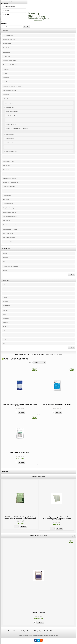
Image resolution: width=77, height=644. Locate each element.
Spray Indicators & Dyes (9, 208)
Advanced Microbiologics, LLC (11, 266)
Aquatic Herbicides (9, 143)
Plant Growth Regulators (9, 187)
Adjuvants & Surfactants (9, 39)
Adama (5, 253)
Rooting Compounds (8, 204)
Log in (2, 7)
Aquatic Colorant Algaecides (13, 116)
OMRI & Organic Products (10, 178)
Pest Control (6, 199)
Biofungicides (6, 52)
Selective (5, 331)
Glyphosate (6, 301)
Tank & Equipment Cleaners (10, 229)
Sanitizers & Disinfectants (9, 212)
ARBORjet (6, 258)
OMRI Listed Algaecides (12, 112)
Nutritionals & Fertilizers (9, 174)
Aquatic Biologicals (9, 134)
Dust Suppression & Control (10, 65)
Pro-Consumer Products (9, 191)
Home (17, 355)
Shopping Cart (5, 11)
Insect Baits (6, 95)
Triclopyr (5, 339)
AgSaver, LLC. (7, 270)
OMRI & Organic (9, 103)
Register (3, 5)
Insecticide (6, 310)
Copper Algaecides (10, 120)
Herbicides (6, 73)
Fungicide (5, 297)
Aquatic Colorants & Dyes (11, 151)
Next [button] (75, 536)
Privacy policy (38, 631)
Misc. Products (7, 165)
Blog (9, 631)
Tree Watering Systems (9, 238)
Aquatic (5, 289)
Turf (4, 343)
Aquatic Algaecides (9, 107)
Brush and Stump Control (9, 61)
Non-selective (6, 319)
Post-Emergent (6, 327)
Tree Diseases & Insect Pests (10, 225)
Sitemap (15, 631)
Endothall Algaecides (11, 124)
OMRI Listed (6, 323)
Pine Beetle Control (8, 35)
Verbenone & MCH (8, 242)
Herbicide (7, 306)
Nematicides (6, 170)
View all (72, 275)
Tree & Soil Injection (8, 233)
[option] (21, 505)
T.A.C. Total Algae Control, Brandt (20, 452)
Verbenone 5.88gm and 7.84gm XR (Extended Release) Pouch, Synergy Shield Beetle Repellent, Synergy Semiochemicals (57, 518)
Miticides (5, 157)
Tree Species (6, 221)
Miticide (5, 315)
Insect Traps (6, 82)
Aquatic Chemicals (9, 139)
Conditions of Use (48, 631)
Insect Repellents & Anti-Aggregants (12, 86)
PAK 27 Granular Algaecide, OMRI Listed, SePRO (57, 405)
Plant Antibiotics (7, 195)
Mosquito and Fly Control (9, 161)
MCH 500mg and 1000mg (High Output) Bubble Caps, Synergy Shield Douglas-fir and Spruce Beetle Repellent (21, 518)
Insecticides (6, 78)
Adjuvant (5, 285)
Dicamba (5, 293)
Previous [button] (72, 536)
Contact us (66, 631)
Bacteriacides (7, 48)
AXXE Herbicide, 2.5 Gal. (38, 612)
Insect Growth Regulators (9, 90)
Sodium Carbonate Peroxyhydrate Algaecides (17, 129)
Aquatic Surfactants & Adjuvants (12, 147)
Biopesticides (6, 56)
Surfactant (5, 335)
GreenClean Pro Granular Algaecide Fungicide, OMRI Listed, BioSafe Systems (20, 405)
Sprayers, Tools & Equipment (10, 216)
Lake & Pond (6, 99)
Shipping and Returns (26, 631)
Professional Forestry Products (11, 182)
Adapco (5, 262)
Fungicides (6, 69)
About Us (58, 631)
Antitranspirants (7, 44)
